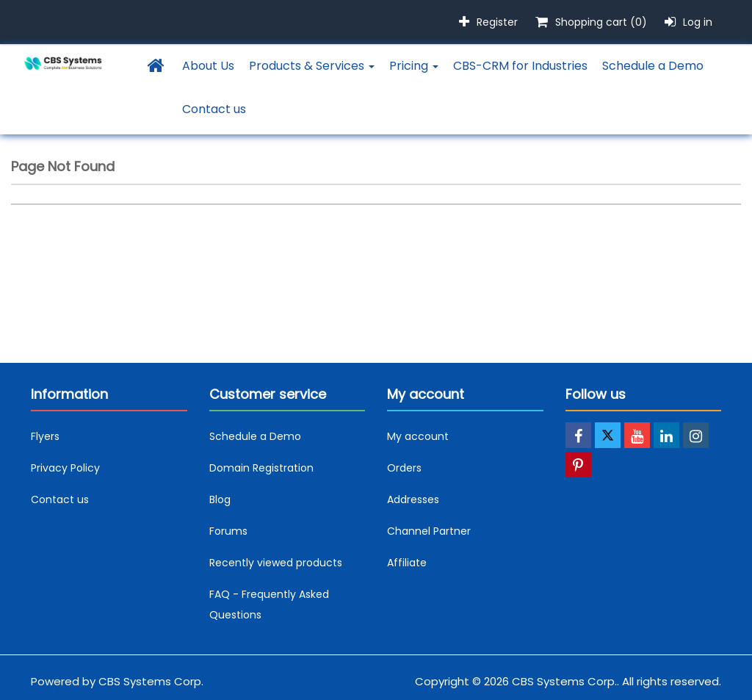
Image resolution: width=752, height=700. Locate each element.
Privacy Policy (65, 468)
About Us (208, 66)
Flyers (45, 436)
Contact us (214, 109)
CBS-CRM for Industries (520, 66)
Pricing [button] (414, 66)
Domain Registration (261, 468)
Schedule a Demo (653, 66)
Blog (220, 499)
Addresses (413, 499)
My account (418, 436)
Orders (404, 468)
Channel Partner (429, 531)
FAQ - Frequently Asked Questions (269, 605)
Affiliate (407, 563)
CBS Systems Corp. (151, 681)
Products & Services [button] (312, 66)
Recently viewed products (276, 563)
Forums (228, 531)
